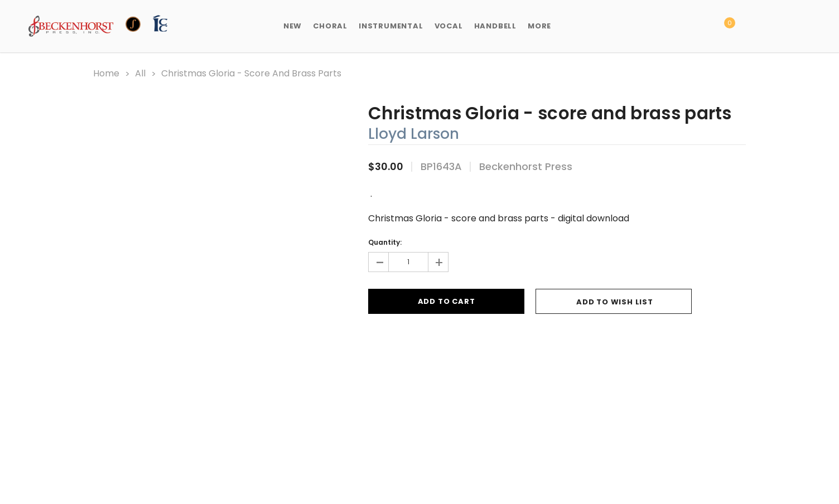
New (293, 26)
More (539, 26)
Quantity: (385, 242)
